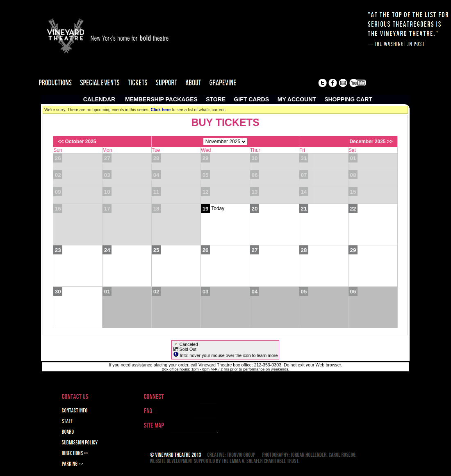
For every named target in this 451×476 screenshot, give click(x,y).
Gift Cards (251, 99)
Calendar (99, 99)
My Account (296, 99)
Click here (161, 110)
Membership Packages (161, 99)
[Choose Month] (225, 142)
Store (216, 99)
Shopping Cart (348, 99)
